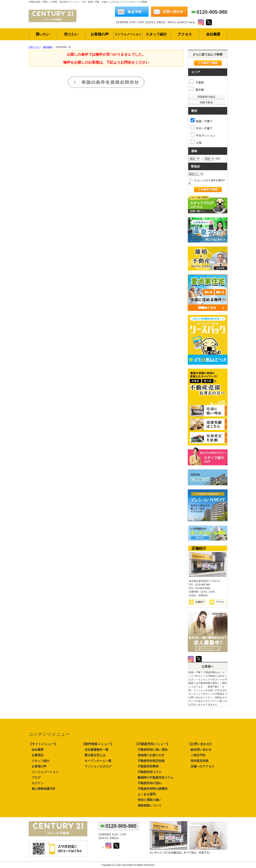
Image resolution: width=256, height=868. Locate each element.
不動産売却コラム (150, 772)
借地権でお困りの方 (151, 755)
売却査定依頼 (200, 761)
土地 (196, 142)
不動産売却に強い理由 (153, 750)
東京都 (197, 90)
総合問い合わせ (201, 750)
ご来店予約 (198, 755)
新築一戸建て (202, 120)
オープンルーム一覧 (98, 761)
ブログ (36, 777)
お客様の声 (39, 766)
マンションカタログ (98, 766)
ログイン (38, 783)
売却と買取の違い (150, 800)
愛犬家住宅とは (95, 755)
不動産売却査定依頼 (151, 761)
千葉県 (197, 82)
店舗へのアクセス (202, 766)
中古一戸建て (202, 128)
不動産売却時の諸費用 (153, 789)
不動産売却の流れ (150, 783)
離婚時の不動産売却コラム (156, 777)
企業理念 (38, 755)
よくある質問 (147, 794)
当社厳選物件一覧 (96, 750)
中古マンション (203, 135)
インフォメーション (45, 772)
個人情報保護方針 (44, 789)
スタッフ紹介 (41, 761)
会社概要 (38, 750)
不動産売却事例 (148, 766)
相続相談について (150, 805)
